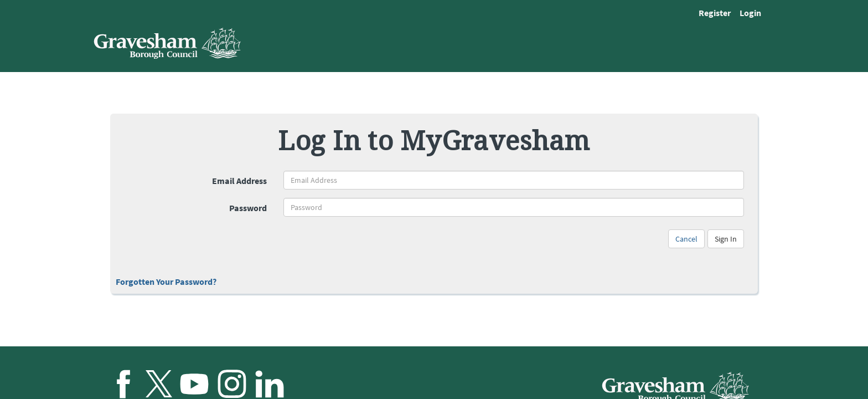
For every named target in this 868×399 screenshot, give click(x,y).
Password (248, 208)
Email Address (239, 181)
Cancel (686, 239)
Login (750, 13)
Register (715, 13)
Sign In (726, 239)
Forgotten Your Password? (166, 282)
